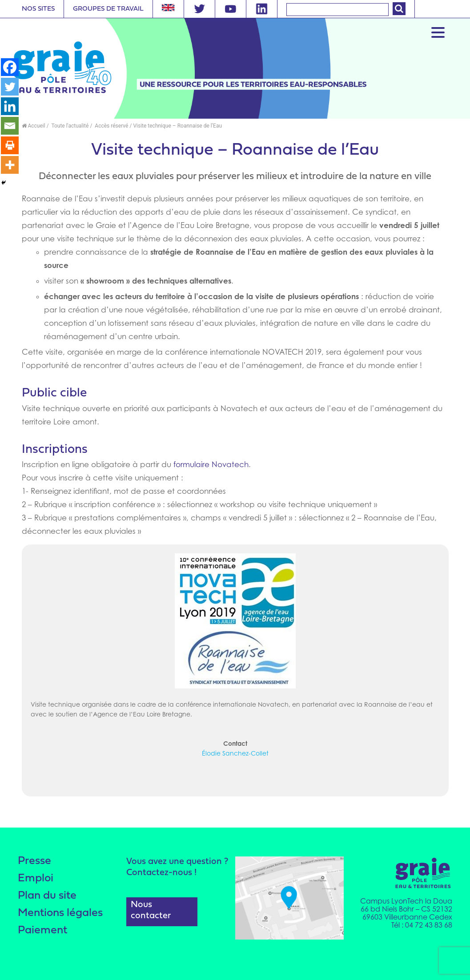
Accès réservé (111, 126)
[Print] (10, 145)
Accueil (34, 126)
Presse (34, 861)
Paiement (42, 930)
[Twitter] (10, 87)
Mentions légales (60, 913)
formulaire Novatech (211, 464)
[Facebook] (10, 67)
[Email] (10, 126)
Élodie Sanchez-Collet (235, 753)
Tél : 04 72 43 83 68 (422, 925)
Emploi (36, 878)
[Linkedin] (10, 106)
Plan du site (47, 896)
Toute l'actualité (70, 126)
